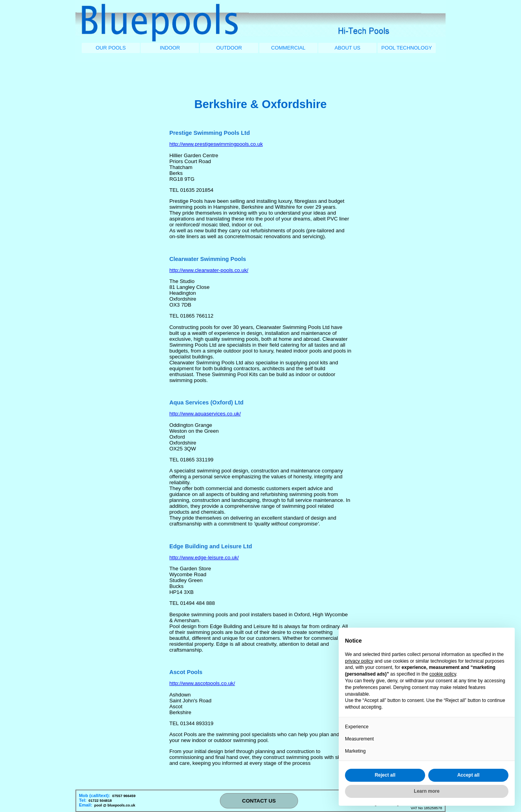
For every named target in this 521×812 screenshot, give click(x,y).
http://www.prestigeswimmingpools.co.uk (216, 144)
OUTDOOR (229, 48)
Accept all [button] (469, 775)
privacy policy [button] (359, 661)
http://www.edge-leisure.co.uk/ (204, 558)
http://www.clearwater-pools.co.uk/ (209, 270)
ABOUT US (348, 48)
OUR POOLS (111, 48)
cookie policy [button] (443, 674)
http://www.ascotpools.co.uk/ (202, 683)
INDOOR (170, 48)
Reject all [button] (385, 775)
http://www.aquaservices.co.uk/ (205, 414)
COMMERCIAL (288, 48)
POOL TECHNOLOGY (407, 48)
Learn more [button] (427, 791)
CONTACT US (259, 801)
